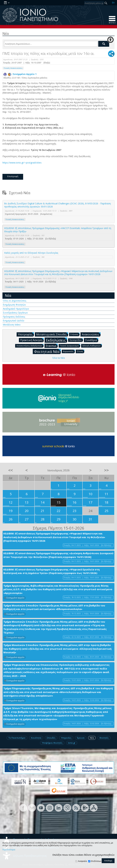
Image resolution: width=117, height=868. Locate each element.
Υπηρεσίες (66, 738)
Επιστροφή (13, 176)
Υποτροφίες (26, 334)
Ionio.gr (72, 743)
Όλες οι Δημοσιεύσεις (15, 301)
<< (11, 470)
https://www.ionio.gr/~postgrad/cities (22, 163)
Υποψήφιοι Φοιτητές (52, 743)
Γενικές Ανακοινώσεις (13, 68)
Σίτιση (81, 351)
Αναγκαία (82, 861)
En (113, 3)
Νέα (8, 295)
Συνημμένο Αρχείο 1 (20, 74)
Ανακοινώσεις (91, 334)
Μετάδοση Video (12, 325)
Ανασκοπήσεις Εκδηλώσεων (30, 346)
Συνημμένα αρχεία (15, 598)
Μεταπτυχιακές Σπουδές (52, 334)
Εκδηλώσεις (57, 340)
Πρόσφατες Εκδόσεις (14, 317)
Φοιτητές (104, 738)
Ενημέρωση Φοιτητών (14, 305)
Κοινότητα (36, 738)
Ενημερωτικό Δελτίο (14, 321)
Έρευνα (81, 738)
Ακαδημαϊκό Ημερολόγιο (16, 309)
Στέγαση (75, 334)
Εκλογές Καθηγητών (92, 346)
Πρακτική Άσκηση (32, 340)
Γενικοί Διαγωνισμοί (70, 346)
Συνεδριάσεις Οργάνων (15, 313)
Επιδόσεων (96, 861)
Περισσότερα (9, 850)
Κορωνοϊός (69, 351)
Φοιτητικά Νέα (47, 351)
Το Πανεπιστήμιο (17, 738)
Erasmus (52, 346)
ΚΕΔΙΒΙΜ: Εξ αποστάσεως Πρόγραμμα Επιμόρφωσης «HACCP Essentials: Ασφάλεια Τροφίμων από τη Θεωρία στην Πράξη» (58, 230)
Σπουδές (51, 738)
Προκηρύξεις (76, 340)
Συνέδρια (92, 340)
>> (106, 470)
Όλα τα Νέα (58, 358)
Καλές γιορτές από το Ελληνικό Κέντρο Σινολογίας (31, 253)
